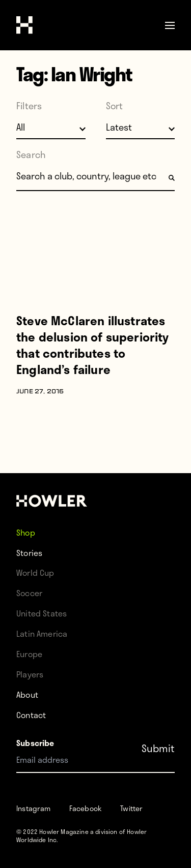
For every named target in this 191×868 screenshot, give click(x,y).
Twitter (131, 808)
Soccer (29, 593)
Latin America (42, 633)
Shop (26, 532)
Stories (29, 553)
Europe (29, 654)
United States (42, 613)
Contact (31, 715)
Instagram (34, 808)
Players (30, 674)
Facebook (86, 808)
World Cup (35, 572)
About (27, 694)
